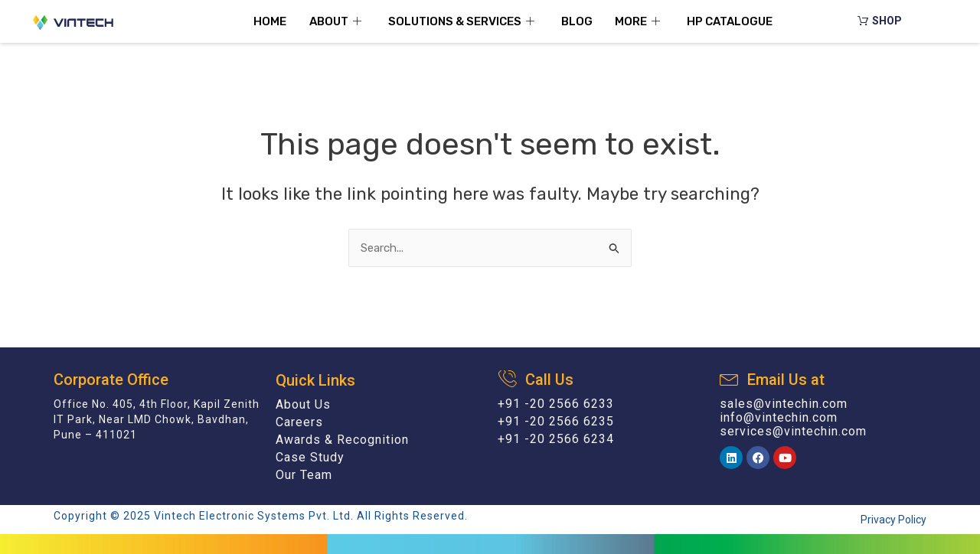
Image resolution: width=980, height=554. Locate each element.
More (640, 21)
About (337, 21)
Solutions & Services (463, 21)
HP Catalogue (730, 21)
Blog (577, 21)
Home (270, 21)
